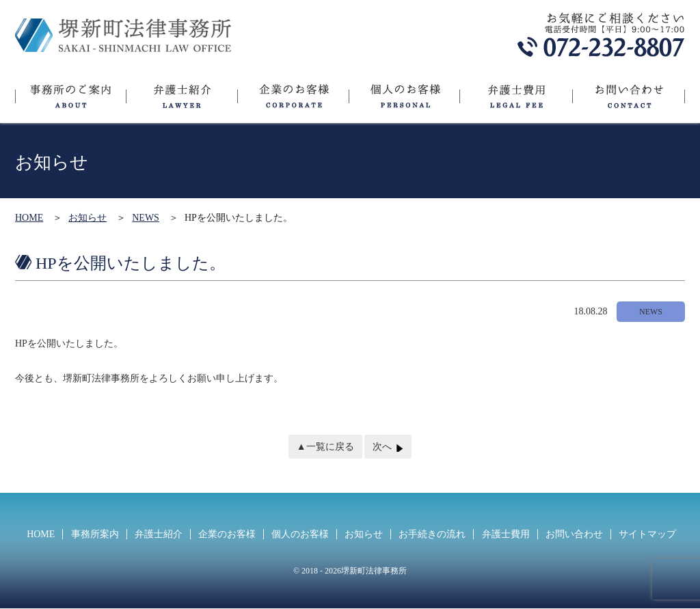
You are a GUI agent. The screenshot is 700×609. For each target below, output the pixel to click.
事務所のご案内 (70, 101)
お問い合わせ (629, 101)
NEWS (146, 218)
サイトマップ (647, 534)
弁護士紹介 (181, 101)
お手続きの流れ (432, 534)
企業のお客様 (293, 101)
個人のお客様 (404, 101)
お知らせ (87, 218)
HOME (29, 218)
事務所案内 (95, 534)
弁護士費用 (516, 101)
